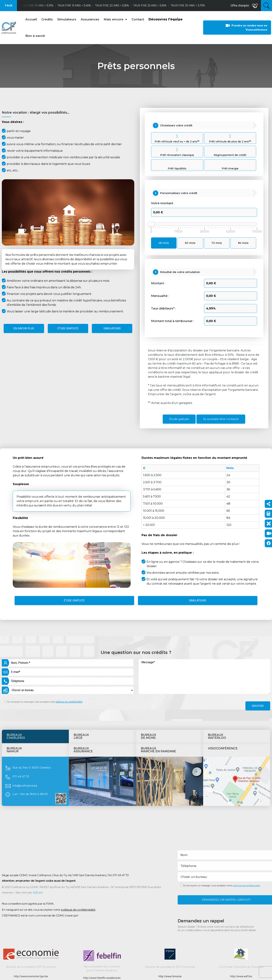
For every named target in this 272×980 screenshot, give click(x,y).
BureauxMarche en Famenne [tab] (158, 675)
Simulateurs (67, 19)
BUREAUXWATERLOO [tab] (217, 661)
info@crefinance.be (25, 710)
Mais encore (115, 19)
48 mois (164, 243)
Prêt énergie (230, 169)
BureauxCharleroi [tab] (16, 661)
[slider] (151, 224)
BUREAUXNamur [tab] (14, 675)
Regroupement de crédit (230, 155)
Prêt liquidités (177, 169)
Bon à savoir (35, 36)
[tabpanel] (136, 706)
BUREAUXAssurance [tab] (83, 675)
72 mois (217, 243)
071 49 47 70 (21, 701)
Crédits (47, 19)
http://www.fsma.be (170, 976)
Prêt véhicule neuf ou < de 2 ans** (177, 138)
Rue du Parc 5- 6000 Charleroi (32, 692)
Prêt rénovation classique (177, 152)
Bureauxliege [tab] (81, 661)
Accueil (31, 19)
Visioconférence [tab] (223, 673)
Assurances (90, 19)
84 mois (243, 243)
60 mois (190, 243)
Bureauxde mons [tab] (148, 661)
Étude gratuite (68, 328)
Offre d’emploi (244, 6)
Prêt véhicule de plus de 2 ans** (230, 138)
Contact (138, 19)
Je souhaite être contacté (221, 419)
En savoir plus (24, 328)
